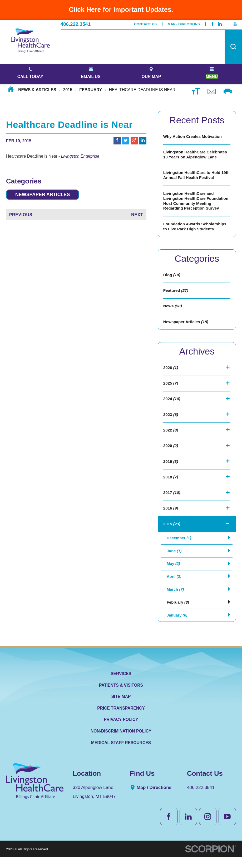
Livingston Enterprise (80, 156)
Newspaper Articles (44, 195)
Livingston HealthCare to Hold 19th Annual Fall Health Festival (194, 176)
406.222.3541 (76, 24)
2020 (171, 451)
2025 (171, 387)
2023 (171, 419)
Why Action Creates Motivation (193, 137)
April (174, 585)
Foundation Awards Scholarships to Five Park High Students (195, 228)
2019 (171, 467)
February (91, 90)
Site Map (121, 707)
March (176, 599)
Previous (21, 215)
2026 (171, 371)
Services (121, 684)
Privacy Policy (121, 731)
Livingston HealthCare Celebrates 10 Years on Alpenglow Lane (196, 155)
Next (137, 215)
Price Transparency (121, 719)
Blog (172, 277)
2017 (172, 499)
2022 (171, 435)
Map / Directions (184, 24)
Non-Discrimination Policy (121, 742)
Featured (176, 293)
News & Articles (37, 90)
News (173, 309)
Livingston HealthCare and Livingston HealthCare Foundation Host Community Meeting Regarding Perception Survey (196, 202)
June (174, 558)
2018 (171, 483)
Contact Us (145, 24)
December (180, 545)
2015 (68, 90)
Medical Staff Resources (121, 753)
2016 (171, 514)
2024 (172, 403)
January (177, 626)
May (174, 572)
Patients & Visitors (121, 696)
